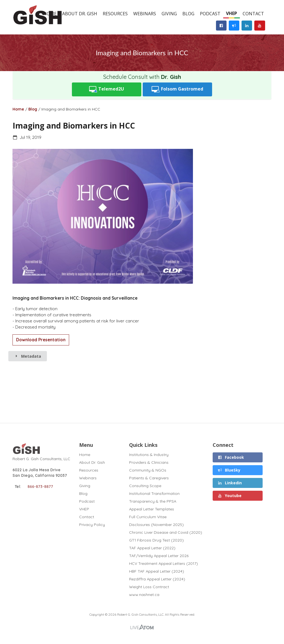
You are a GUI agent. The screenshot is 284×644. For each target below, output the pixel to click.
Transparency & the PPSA (153, 501)
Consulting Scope (145, 486)
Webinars (145, 14)
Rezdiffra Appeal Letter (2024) (157, 579)
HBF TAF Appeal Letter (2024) (157, 571)
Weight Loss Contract (149, 587)
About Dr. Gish (80, 14)
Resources (115, 14)
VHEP (232, 13)
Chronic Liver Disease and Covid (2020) (166, 532)
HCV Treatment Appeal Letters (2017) (164, 563)
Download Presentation (41, 340)
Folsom (177, 89)
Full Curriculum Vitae (148, 517)
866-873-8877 (40, 487)
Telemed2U (107, 89)
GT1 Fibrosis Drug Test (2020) (156, 540)
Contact (253, 14)
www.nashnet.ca (144, 594)
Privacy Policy (92, 524)
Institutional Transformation (154, 493)
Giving (169, 14)
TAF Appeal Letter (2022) (152, 548)
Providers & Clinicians (149, 462)
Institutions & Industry (149, 455)
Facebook (231, 457)
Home (18, 109)
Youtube (230, 496)
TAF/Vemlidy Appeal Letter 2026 (159, 556)
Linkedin (230, 483)
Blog (188, 14)
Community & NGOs (148, 470)
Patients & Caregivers (149, 478)
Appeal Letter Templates (152, 509)
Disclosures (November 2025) (156, 525)
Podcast (210, 14)
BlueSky (229, 470)
